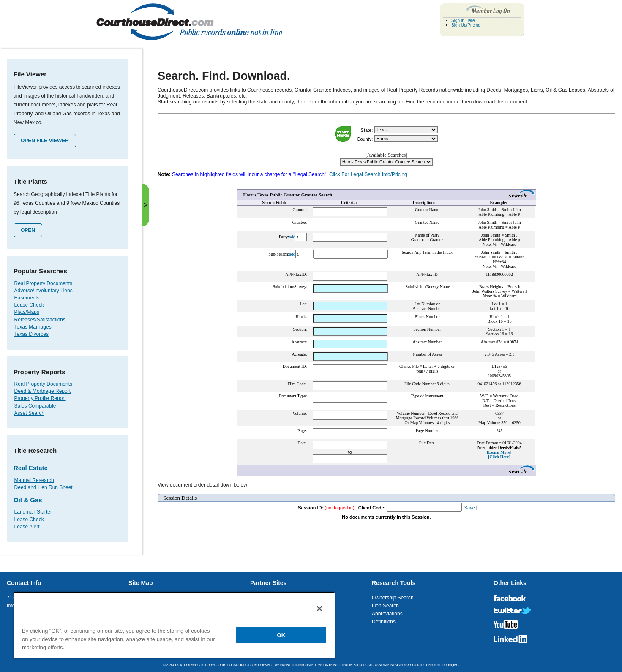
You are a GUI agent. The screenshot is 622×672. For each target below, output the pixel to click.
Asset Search (29, 413)
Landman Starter (33, 512)
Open (28, 230)
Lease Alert (27, 527)
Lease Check (29, 305)
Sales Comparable (35, 406)
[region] (174, 625)
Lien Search (385, 606)
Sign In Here (463, 20)
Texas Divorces (31, 334)
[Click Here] (499, 457)
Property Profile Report (40, 398)
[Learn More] (499, 452)
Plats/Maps (27, 312)
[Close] (319, 609)
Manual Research (34, 480)
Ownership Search (393, 598)
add (292, 237)
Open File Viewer (45, 141)
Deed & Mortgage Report (42, 391)
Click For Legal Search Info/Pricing (368, 174)
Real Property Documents (43, 283)
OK (281, 635)
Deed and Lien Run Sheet (44, 487)
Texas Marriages (33, 327)
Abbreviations (387, 614)
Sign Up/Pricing (466, 25)
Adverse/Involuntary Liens (44, 291)
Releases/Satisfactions (40, 320)
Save (470, 508)
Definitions (384, 622)
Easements (27, 298)
